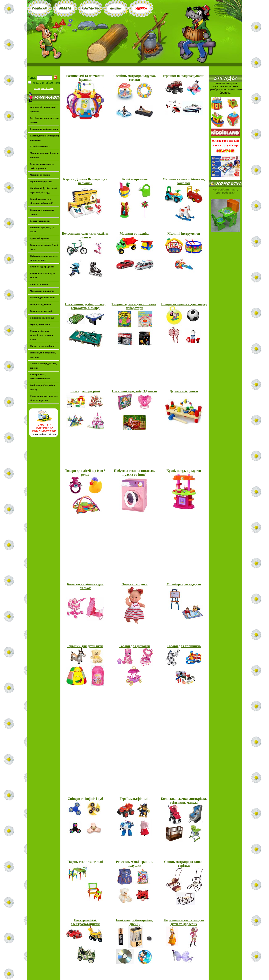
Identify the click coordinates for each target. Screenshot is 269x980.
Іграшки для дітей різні (85, 646)
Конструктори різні (85, 391)
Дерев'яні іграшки (184, 391)
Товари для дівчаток (134, 646)
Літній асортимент (134, 179)
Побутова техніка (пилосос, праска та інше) (134, 473)
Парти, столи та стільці (85, 862)
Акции (151, 971)
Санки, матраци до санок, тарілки (184, 864)
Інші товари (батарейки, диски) (134, 922)
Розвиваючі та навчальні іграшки (85, 78)
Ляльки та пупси (134, 584)
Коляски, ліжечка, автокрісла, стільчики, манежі (184, 801)
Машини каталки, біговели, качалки (184, 181)
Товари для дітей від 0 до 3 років (85, 473)
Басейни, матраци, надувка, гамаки (134, 78)
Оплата (124, 971)
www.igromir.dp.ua (149, 979)
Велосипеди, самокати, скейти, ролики (85, 235)
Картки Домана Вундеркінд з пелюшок (85, 181)
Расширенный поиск (44, 88)
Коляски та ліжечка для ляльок (85, 586)
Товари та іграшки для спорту (184, 304)
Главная (111, 971)
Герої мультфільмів (134, 799)
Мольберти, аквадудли (184, 584)
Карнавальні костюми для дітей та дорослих (184, 922)
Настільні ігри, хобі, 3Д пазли (134, 391)
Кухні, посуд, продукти (184, 471)
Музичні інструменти (184, 233)
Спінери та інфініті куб (85, 799)
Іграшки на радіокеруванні (184, 76)
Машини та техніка (134, 233)
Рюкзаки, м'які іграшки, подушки (134, 864)
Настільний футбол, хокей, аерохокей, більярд (85, 306)
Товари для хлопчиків (184, 646)
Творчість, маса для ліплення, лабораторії (134, 306)
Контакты (138, 971)
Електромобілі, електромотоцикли (85, 922)
